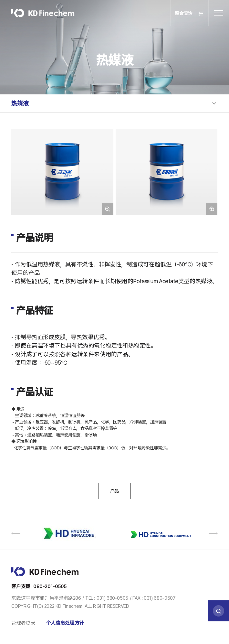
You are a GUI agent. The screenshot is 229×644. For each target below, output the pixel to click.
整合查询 (189, 14)
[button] (16, 533)
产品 (114, 491)
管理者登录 (23, 623)
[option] (71, 533)
